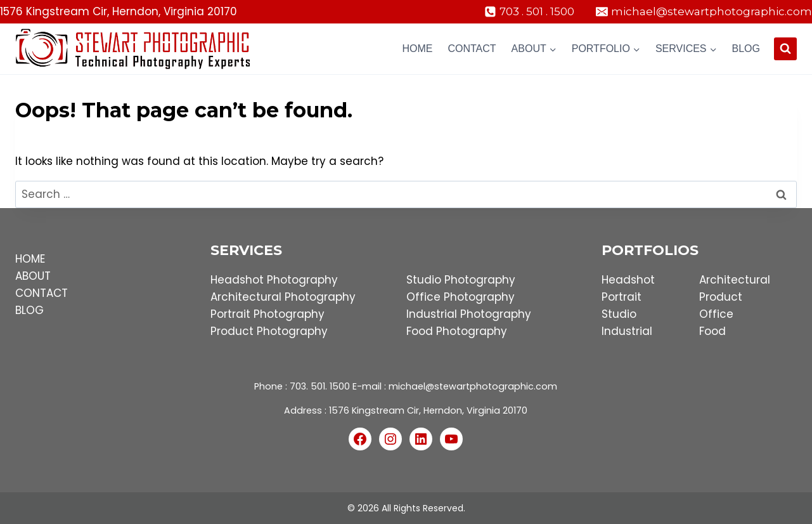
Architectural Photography (283, 297)
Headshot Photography (274, 280)
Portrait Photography (267, 314)
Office (716, 314)
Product (721, 297)
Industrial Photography (469, 314)
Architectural (735, 280)
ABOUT (33, 276)
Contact (472, 49)
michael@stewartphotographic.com (473, 386)
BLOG (29, 310)
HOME (30, 259)
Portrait (622, 297)
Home (417, 49)
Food (712, 331)
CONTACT (42, 293)
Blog (746, 49)
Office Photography (461, 297)
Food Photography (457, 331)
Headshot (628, 280)
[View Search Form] (785, 49)
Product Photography (269, 331)
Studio (619, 314)
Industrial (627, 331)
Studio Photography (461, 280)
